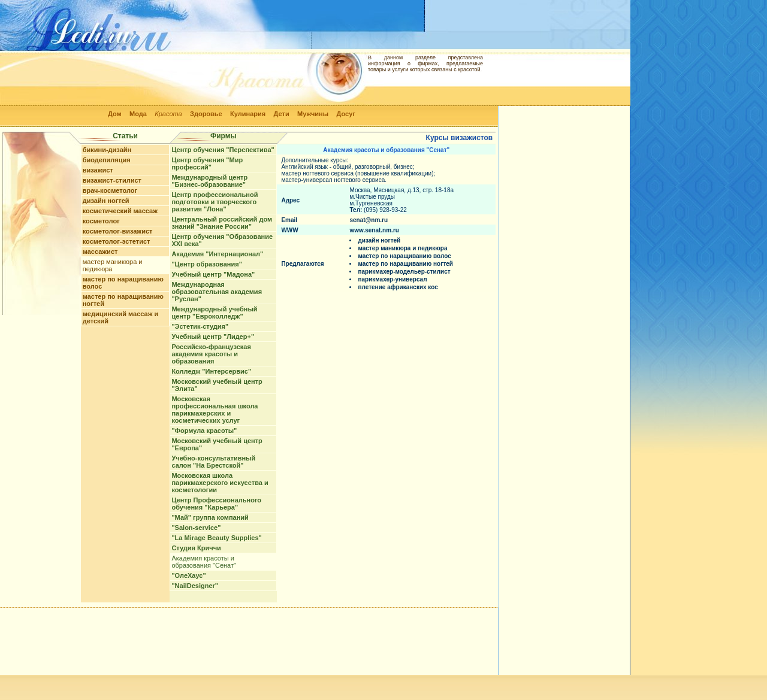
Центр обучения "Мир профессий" (207, 163)
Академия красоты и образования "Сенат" (204, 562)
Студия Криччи (196, 548)
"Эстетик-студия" (200, 326)
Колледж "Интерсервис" (211, 371)
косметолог (101, 221)
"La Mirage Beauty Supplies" (216, 538)
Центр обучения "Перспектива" (223, 150)
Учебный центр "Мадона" (213, 274)
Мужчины (313, 114)
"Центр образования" (206, 264)
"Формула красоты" (204, 431)
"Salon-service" (196, 528)
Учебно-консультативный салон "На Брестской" (213, 462)
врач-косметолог (110, 190)
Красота (168, 114)
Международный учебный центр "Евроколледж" (214, 313)
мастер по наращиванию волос (404, 256)
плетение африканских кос (398, 287)
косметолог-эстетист (117, 241)
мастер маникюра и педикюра (402, 248)
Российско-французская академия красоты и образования (211, 354)
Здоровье (206, 114)
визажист (98, 170)
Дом (115, 114)
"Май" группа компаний (210, 517)
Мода (138, 114)
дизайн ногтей (106, 201)
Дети (282, 114)
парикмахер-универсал (392, 279)
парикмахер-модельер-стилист (404, 272)
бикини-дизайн (107, 150)
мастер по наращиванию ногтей (405, 264)
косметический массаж (120, 211)
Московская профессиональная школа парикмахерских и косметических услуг (215, 410)
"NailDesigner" (195, 586)
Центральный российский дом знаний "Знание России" (222, 223)
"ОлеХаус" (188, 575)
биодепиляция (107, 160)
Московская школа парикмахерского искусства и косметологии (220, 483)
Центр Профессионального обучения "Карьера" (216, 504)
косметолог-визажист (118, 231)
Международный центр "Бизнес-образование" (209, 181)
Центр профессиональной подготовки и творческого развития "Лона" (215, 202)
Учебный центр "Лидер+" (213, 337)
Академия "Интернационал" (217, 254)
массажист (100, 251)
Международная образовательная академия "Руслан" (217, 292)
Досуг (345, 114)
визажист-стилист (112, 180)
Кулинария (248, 114)
